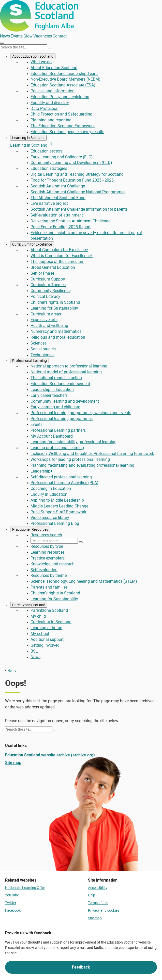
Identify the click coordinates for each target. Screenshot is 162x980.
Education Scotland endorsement (60, 384)
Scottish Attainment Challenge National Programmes (78, 192)
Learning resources (48, 552)
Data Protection (45, 109)
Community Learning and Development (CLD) (71, 163)
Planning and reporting (51, 120)
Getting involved (45, 645)
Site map (13, 763)
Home (12, 671)
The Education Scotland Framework (63, 126)
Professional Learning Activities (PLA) (64, 483)
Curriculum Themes (48, 285)
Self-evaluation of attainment (57, 215)
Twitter (11, 903)
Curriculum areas (46, 314)
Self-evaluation (44, 570)
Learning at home (46, 628)
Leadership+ (42, 471)
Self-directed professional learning (61, 477)
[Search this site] (24, 47)
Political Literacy (45, 296)
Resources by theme (49, 575)
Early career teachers (49, 395)
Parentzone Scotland (29, 605)
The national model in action (56, 378)
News (5, 36)
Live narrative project (49, 203)
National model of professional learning (66, 372)
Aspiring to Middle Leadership (57, 500)
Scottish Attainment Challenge (58, 186)
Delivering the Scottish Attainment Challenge (70, 221)
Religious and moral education (58, 337)
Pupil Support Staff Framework (58, 512)
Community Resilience (50, 291)
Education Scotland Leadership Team (64, 74)
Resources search (46, 535)
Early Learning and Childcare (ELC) (62, 157)
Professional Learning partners (58, 430)
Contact (60, 36)
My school (40, 634)
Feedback (81, 967)
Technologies (42, 355)
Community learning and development (65, 401)
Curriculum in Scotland (51, 622)
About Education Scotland (33, 56)
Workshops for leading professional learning (70, 459)
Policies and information (53, 91)
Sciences (39, 343)
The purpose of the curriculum (57, 262)
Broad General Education (53, 267)
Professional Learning (30, 361)
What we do (41, 62)
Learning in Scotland (28, 138)
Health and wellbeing (49, 326)
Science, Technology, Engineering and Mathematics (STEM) (84, 581)
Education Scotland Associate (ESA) (63, 85)
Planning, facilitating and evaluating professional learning (82, 465)
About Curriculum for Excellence (59, 250)
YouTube (12, 895)
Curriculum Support (48, 279)
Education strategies (49, 168)
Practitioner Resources (30, 529)
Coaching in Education (51, 488)
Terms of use (98, 903)
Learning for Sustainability (54, 308)
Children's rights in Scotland (55, 302)
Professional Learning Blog (55, 523)
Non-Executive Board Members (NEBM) (65, 79)
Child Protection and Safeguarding (61, 114)
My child (38, 616)
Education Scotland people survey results (67, 132)
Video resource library (50, 518)
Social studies (43, 349)
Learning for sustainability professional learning (73, 442)
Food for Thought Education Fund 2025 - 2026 (72, 180)
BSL (34, 651)
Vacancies (43, 36)
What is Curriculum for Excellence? (62, 256)
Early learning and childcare (55, 407)
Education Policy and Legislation (60, 97)
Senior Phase (42, 273)
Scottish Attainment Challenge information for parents (79, 209)
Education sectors (47, 151)
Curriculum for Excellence (32, 244)
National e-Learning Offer (25, 888)
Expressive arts (44, 320)
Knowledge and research (53, 564)
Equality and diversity (50, 103)
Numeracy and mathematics (56, 331)
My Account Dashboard (52, 436)
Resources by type (47, 546)
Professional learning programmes (62, 419)
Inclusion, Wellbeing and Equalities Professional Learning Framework (92, 454)
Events (17, 36)
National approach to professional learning (69, 366)
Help (92, 895)
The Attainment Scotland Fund (58, 198)
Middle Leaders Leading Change (59, 506)
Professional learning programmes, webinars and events (81, 413)
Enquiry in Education (49, 494)
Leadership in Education (52, 390)
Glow (28, 36)
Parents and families (49, 587)
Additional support (47, 639)
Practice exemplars (48, 558)
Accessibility (98, 888)
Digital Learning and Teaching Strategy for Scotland (77, 174)
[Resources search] (54, 541)
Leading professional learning (57, 448)
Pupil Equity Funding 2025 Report (61, 227)
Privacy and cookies (104, 910)
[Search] (50, 48)
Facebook (13, 910)
